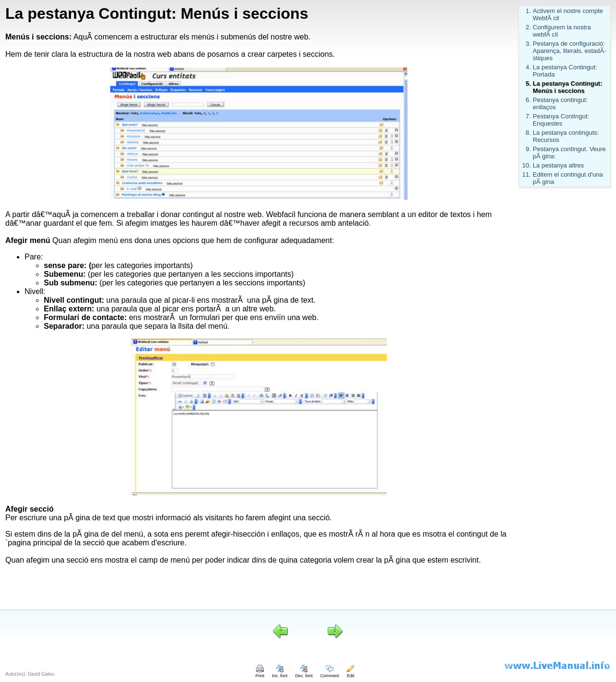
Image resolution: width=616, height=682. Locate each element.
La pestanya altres (558, 165)
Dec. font (304, 673)
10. (526, 165)
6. (528, 100)
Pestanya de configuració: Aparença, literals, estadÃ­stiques (569, 51)
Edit (350, 673)
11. (526, 174)
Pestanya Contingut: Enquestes (561, 120)
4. (528, 67)
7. (528, 116)
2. (528, 27)
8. (528, 133)
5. (528, 84)
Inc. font (280, 673)
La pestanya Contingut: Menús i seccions (567, 87)
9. (528, 149)
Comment (329, 673)
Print (260, 673)
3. (528, 44)
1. (528, 11)
